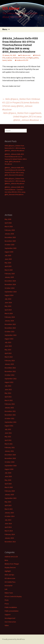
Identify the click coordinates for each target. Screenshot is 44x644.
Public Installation (11, 607)
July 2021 (8, 429)
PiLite (7, 600)
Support (8, 615)
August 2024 (9, 295)
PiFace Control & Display (13, 596)
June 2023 (8, 346)
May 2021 (8, 437)
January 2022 (9, 408)
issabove (9, 58)
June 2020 (8, 476)
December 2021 (10, 411)
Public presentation (12, 611)
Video (7, 625)
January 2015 (9, 513)
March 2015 (9, 509)
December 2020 (10, 455)
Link (6, 589)
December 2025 (10, 237)
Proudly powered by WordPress (14, 639)
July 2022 (8, 386)
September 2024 (11, 292)
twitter (10, 60)
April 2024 (8, 310)
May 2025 (8, 263)
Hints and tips (9, 575)
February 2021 (10, 447)
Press (7, 604)
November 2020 (10, 458)
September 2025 (11, 248)
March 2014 (9, 531)
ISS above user (25, 55)
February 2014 (10, 534)
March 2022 (9, 400)
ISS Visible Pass (10, 582)
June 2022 (8, 389)
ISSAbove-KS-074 (19, 58)
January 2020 (9, 495)
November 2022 (10, 371)
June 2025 (8, 259)
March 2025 (9, 270)
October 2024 (10, 288)
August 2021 (9, 426)
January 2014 (9, 538)
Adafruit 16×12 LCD (11, 557)
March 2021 (9, 444)
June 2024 (8, 303)
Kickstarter (9, 586)
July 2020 (8, 473)
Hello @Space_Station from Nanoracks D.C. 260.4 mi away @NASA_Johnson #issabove (15, 148)
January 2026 (9, 234)
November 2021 (10, 415)
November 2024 (10, 284)
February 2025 (10, 274)
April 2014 (8, 527)
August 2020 (9, 469)
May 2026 (8, 219)
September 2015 (11, 498)
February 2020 (10, 491)
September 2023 (11, 335)
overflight (29, 58)
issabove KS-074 (22, 60)
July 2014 (8, 520)
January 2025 (9, 277)
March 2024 (9, 313)
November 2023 (10, 328)
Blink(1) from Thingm (12, 564)
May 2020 (8, 480)
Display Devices (10, 567)
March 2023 (9, 357)
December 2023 (10, 324)
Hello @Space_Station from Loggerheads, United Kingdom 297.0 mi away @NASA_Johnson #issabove (22, 116)
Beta (6, 560)
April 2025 (8, 266)
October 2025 (10, 245)
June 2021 (8, 433)
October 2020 (10, 462)
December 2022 (10, 368)
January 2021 (9, 451)
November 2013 (10, 542)
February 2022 (10, 404)
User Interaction (10, 622)
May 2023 (8, 350)
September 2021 (11, 422)
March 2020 (9, 487)
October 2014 (10, 516)
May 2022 (8, 393)
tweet (4, 60)
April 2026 (8, 223)
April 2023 (8, 353)
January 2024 (9, 321)
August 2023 (9, 339)
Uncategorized (10, 618)
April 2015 (8, 505)
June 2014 (8, 524)
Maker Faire (9, 593)
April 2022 (8, 397)
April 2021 (8, 440)
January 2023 (9, 364)
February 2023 (10, 361)
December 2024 (10, 281)
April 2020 (8, 484)
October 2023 (10, 332)
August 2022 (9, 382)
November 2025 (10, 241)
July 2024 (8, 299)
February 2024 (10, 317)
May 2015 (8, 502)
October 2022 (10, 375)
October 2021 (10, 418)
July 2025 (8, 255)
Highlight (8, 571)
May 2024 (8, 306)
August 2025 (9, 252)
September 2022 (11, 379)
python (36, 58)
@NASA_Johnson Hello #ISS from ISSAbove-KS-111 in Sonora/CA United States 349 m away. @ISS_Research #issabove (16, 159)
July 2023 (8, 342)
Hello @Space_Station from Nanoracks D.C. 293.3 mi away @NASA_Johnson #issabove (15, 181)
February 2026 (10, 230)
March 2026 (9, 226)
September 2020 (11, 466)
